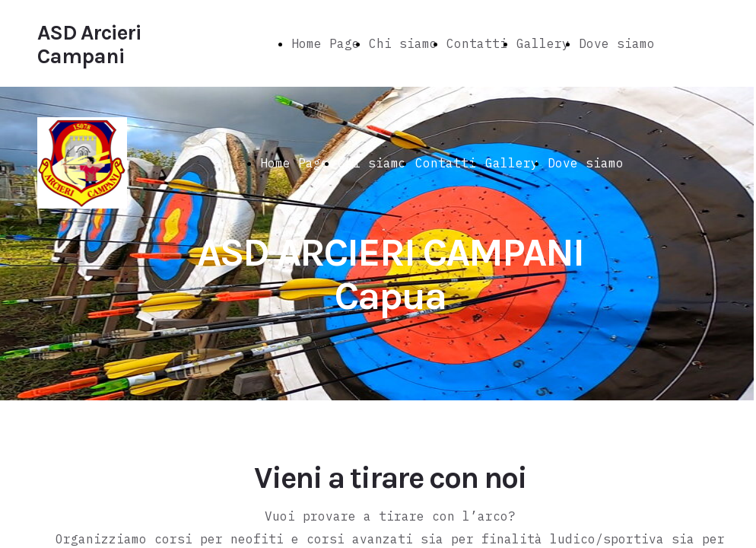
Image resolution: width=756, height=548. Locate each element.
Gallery (543, 43)
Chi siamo (403, 43)
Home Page (326, 43)
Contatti (477, 43)
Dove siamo (617, 43)
